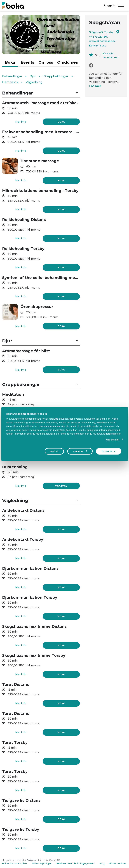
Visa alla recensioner (111, 55)
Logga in (110, 5)
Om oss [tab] (46, 62)
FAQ (102, 863)
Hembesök (10, 82)
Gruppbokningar (56, 76)
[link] (61, 486)
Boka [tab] (10, 62)
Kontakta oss (98, 46)
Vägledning (34, 82)
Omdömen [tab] (68, 62)
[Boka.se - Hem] (13, 5)
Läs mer (95, 86)
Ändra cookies (118, 863)
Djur (33, 76)
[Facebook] (91, 66)
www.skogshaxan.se (102, 41)
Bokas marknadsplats (15, 863)
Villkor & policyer (42, 863)
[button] (41, 93)
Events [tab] (27, 62)
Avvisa (54, 451)
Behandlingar (12, 76)
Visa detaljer (112, 440)
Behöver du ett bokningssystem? (76, 863)
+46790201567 (99, 37)
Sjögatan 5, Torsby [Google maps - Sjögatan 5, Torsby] (104, 32)
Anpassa (80, 451)
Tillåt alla (109, 451)
